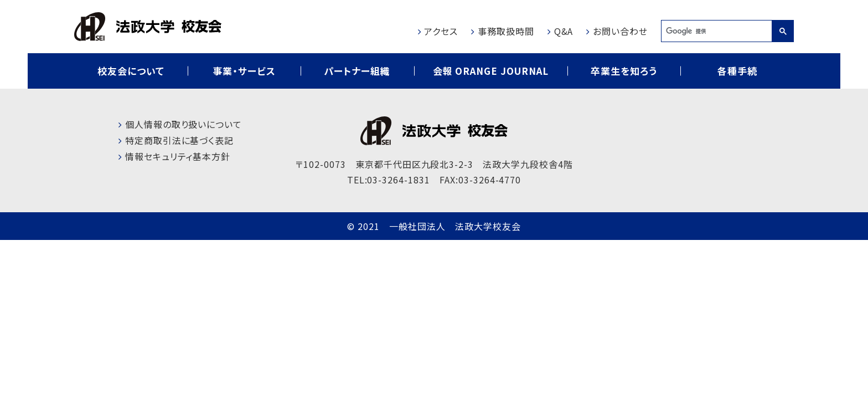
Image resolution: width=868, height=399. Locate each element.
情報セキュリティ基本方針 (178, 156)
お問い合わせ (620, 31)
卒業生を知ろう (624, 71)
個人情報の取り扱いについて (184, 124)
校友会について (131, 71)
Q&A (564, 31)
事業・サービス (244, 71)
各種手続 (737, 71)
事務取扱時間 (506, 31)
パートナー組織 (357, 71)
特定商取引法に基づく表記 (180, 140)
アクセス (441, 31)
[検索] (716, 31)
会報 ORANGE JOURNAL (491, 71)
